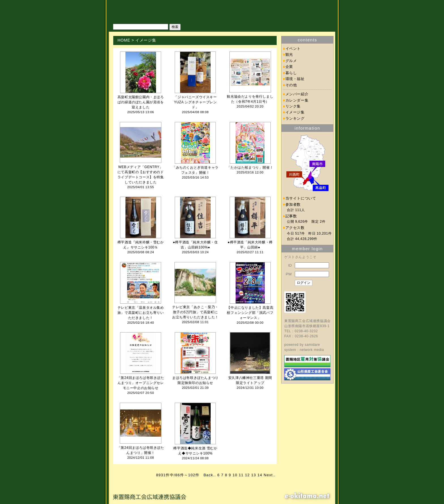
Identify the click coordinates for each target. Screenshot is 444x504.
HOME (124, 40)
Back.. (210, 475)
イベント (293, 49)
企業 (289, 67)
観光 (289, 54)
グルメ (291, 61)
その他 (291, 85)
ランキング (295, 118)
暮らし (291, 73)
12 (247, 475)
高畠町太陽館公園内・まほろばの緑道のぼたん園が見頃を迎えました (141, 102)
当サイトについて (301, 198)
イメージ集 (295, 112)
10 (235, 475)
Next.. (270, 475)
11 (241, 475)
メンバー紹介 (297, 94)
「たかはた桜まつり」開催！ (250, 168)
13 (254, 475)
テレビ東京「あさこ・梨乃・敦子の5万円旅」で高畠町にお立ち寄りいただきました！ (195, 312)
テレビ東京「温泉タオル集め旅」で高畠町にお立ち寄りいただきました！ (141, 313)
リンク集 (293, 106)
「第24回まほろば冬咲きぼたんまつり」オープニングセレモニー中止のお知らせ (141, 383)
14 (260, 475)
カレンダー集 (297, 100)
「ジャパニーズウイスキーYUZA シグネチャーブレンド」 (195, 102)
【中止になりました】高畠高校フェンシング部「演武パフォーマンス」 (250, 313)
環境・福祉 (295, 79)
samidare (312, 345)
